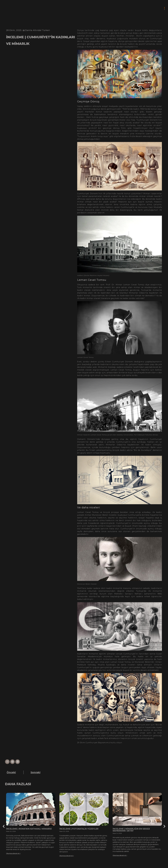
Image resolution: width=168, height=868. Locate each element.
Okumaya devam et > (13, 853)
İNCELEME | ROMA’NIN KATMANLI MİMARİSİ (29, 829)
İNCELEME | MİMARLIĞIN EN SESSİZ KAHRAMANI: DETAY (131, 830)
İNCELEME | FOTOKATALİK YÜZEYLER (79, 829)
